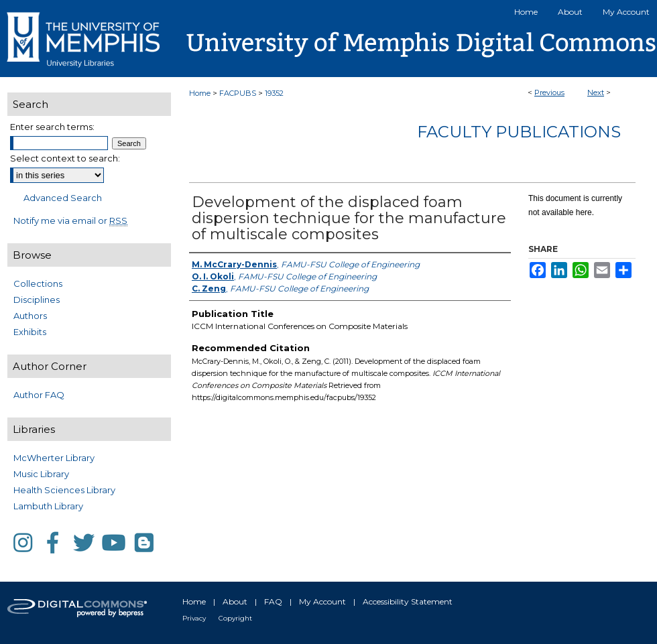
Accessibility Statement (408, 601)
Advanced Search (63, 198)
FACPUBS (238, 93)
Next (596, 92)
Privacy (194, 618)
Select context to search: (65, 158)
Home (200, 93)
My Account (322, 601)
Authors (30, 316)
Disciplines (37, 300)
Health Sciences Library (64, 490)
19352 (274, 93)
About (235, 601)
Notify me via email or (70, 220)
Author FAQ (39, 395)
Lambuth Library (48, 506)
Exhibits (30, 332)
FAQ (273, 601)
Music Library (41, 474)
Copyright (235, 618)
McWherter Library (54, 458)
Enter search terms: (52, 127)
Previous (549, 92)
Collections (38, 283)
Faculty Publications (519, 132)
